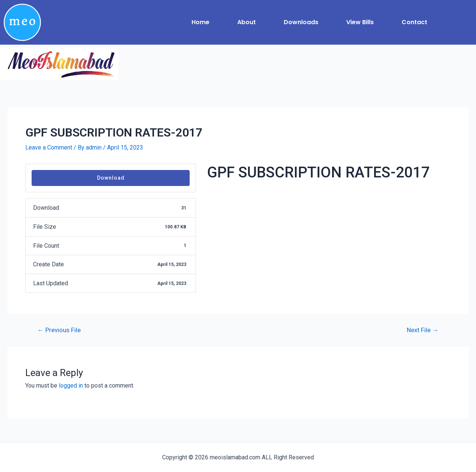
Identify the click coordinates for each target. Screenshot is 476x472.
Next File (422, 330)
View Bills (360, 22)
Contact (414, 22)
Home (200, 22)
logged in (71, 386)
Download (111, 178)
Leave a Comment (49, 147)
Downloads (301, 22)
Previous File (59, 330)
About (247, 22)
